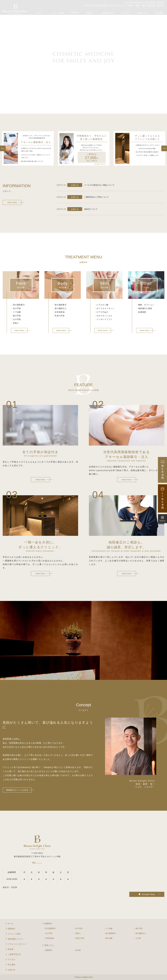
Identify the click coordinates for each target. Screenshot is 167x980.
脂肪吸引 (49, 950)
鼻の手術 (139, 928)
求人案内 (160, 11)
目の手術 (79, 928)
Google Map (147, 894)
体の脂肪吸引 (111, 933)
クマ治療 (109, 928)
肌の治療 (109, 938)
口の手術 (49, 933)
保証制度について (15, 939)
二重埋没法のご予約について (96, 197)
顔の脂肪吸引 (51, 928)
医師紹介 (12, 929)
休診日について (91, 209)
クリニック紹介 (14, 934)
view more (12, 202)
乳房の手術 (80, 938)
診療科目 (83, 11)
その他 (138, 938)
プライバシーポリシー (17, 944)
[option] (28, 148)
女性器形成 (50, 938)
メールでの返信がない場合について (99, 185)
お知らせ (12, 970)
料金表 (97, 11)
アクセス (130, 11)
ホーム (50, 11)
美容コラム (145, 11)
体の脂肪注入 (141, 933)
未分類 (78, 950)
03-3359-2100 (37, 862)
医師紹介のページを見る (17, 790)
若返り (78, 933)
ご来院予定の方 (113, 11)
